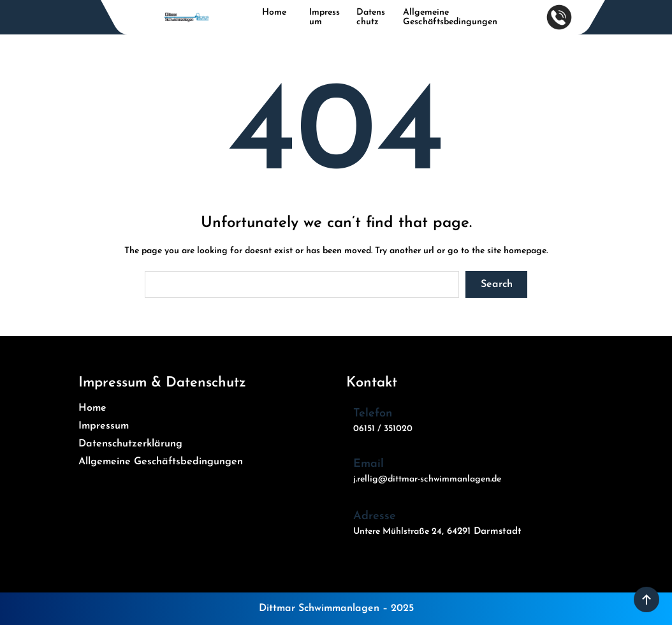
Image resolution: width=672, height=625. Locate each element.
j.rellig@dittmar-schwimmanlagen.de (427, 479)
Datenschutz (371, 17)
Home (274, 12)
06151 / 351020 (383, 429)
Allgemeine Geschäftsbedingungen (450, 17)
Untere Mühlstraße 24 (398, 532)
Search (497, 284)
